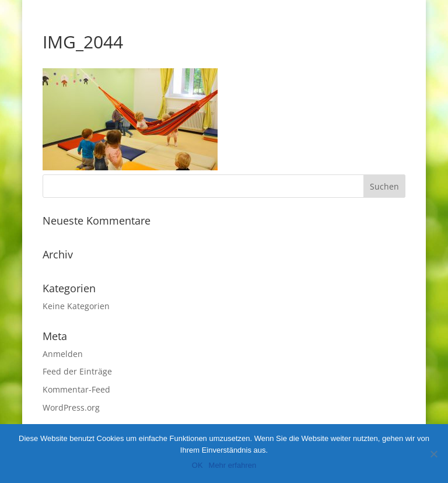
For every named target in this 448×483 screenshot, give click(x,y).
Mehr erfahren (233, 465)
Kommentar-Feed (76, 389)
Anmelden (63, 354)
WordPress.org (71, 407)
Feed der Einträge (77, 371)
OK (197, 465)
